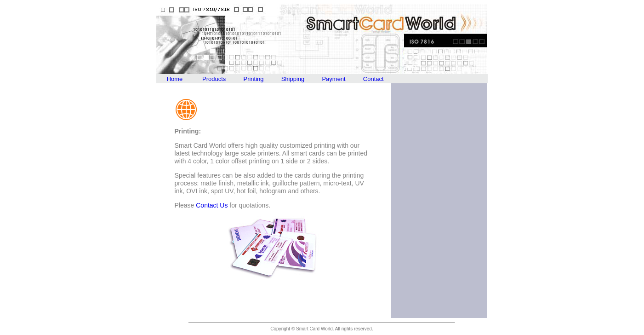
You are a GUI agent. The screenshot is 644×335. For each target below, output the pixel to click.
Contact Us (212, 205)
